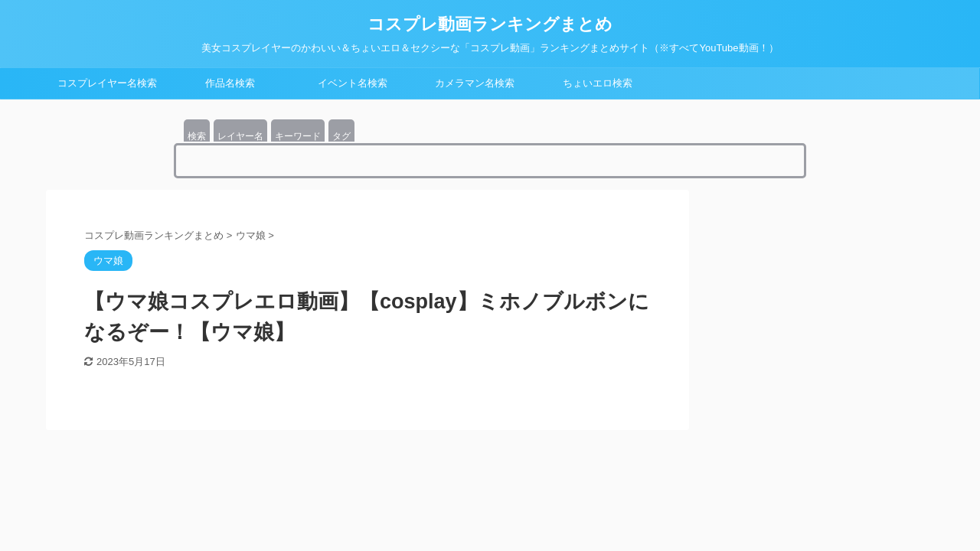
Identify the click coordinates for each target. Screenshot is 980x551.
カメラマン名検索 (475, 83)
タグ (341, 136)
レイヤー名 (240, 136)
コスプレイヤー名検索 (107, 83)
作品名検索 (230, 83)
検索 (197, 136)
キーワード (298, 136)
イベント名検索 (353, 83)
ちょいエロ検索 (598, 83)
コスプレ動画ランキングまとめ (490, 24)
